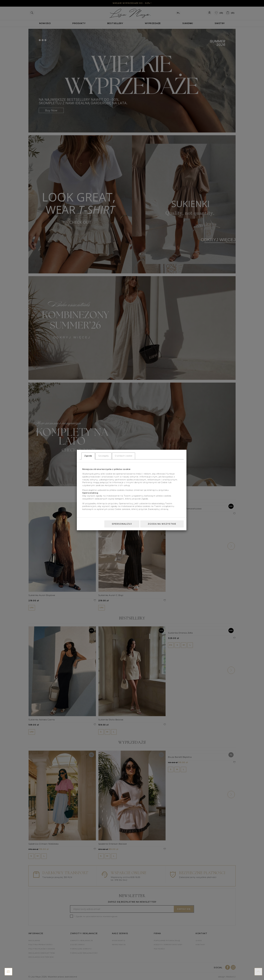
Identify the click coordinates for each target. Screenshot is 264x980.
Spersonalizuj (122, 524)
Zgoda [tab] (88, 456)
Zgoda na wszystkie (162, 524)
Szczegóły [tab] (104, 456)
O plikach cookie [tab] (124, 456)
